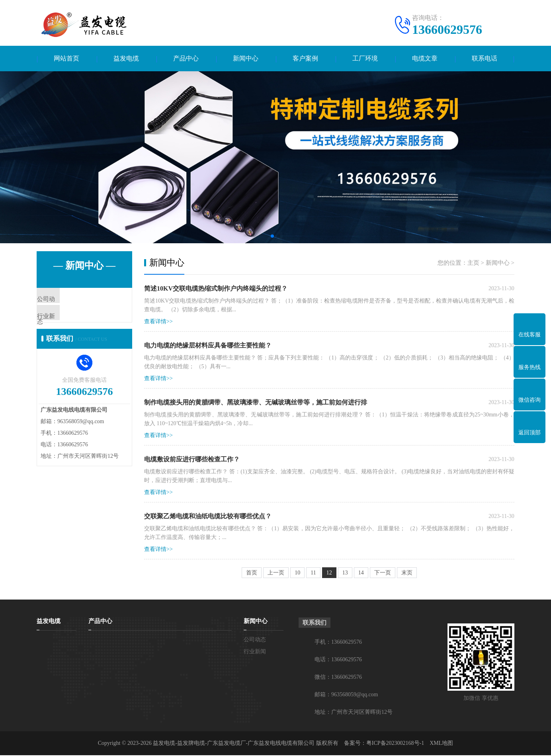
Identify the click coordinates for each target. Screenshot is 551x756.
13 (345, 573)
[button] (272, 237)
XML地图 (441, 744)
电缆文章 (425, 59)
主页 (473, 264)
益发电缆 (126, 59)
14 (361, 573)
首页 (252, 573)
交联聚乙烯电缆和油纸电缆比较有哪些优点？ (208, 517)
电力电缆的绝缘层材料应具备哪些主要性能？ (208, 346)
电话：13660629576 (338, 660)
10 (297, 573)
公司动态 (67, 301)
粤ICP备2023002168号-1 (395, 744)
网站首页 (66, 59)
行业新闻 (67, 324)
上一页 (276, 573)
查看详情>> (158, 322)
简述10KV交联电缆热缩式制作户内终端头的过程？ (216, 289)
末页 (407, 573)
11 (313, 573)
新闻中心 (246, 59)
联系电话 (485, 59)
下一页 (383, 573)
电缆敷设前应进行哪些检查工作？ (192, 460)
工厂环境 (365, 59)
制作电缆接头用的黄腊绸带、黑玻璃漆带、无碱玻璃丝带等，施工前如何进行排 (256, 403)
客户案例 (305, 59)
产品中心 (186, 59)
